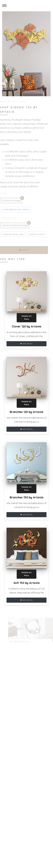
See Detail (26, 344)
